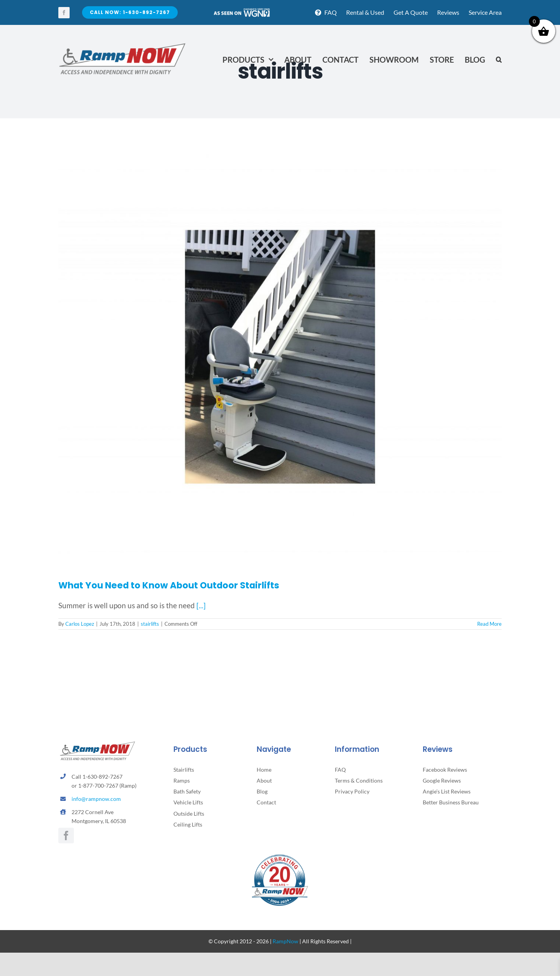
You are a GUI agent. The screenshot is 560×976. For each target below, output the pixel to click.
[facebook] (64, 13)
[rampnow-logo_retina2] (122, 44)
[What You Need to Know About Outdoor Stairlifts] (280, 357)
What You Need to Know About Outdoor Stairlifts (169, 585)
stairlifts (150, 624)
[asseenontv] (241, 11)
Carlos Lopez (80, 624)
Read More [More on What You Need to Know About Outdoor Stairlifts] (489, 624)
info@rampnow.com (96, 799)
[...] (201, 605)
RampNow (285, 941)
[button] (499, 60)
